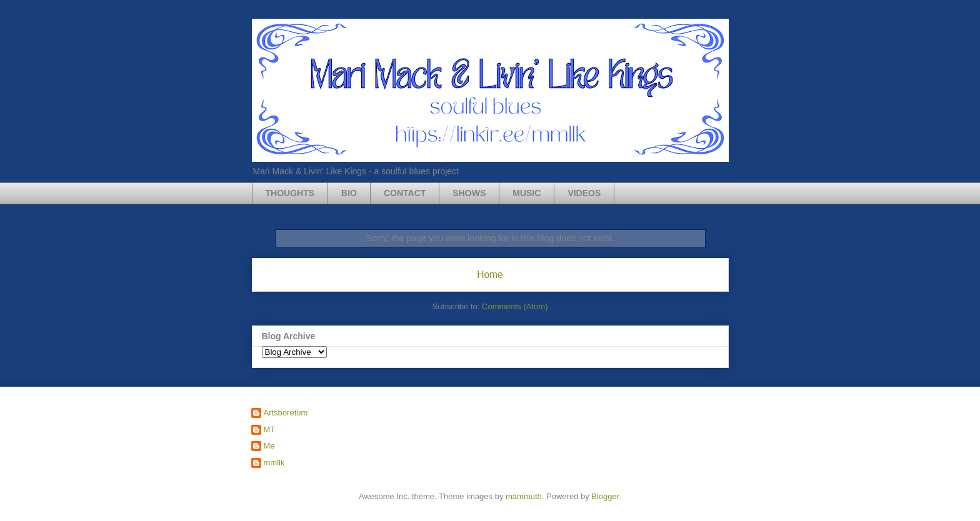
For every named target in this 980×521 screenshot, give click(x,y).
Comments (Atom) (515, 306)
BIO (349, 193)
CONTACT (405, 193)
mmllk (274, 463)
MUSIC (527, 193)
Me (269, 446)
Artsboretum (286, 413)
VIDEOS (584, 193)
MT (270, 429)
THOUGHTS (290, 193)
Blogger (605, 496)
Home (490, 275)
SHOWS (469, 193)
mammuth (524, 496)
